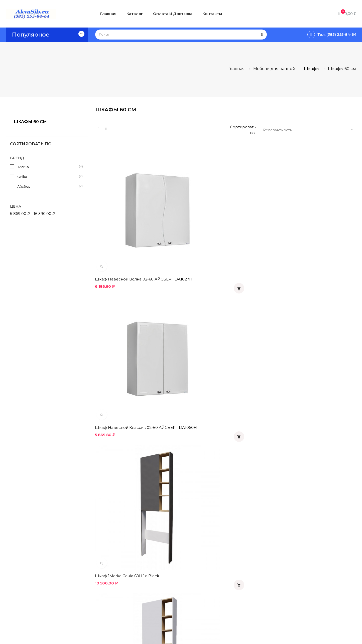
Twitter (282, 578)
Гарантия (166, 575)
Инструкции (229, 561)
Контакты (166, 592)
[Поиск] (181, 35)
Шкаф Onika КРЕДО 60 (118, 453)
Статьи (223, 553)
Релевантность (310, 131)
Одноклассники (293, 553)
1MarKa (48, 167)
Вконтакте (286, 561)
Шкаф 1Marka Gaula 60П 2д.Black (307, 348)
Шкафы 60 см (30, 122)
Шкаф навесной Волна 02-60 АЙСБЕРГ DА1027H (135, 241)
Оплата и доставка (177, 553)
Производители (233, 570)
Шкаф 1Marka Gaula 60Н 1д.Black (306, 239)
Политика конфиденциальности (181, 564)
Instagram (286, 587)
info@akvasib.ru (24, 607)
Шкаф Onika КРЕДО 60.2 (209, 453)
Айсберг (48, 186)
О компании (169, 583)
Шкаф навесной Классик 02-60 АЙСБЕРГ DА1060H (216, 241)
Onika (48, 176)
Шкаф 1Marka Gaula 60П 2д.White (217, 348)
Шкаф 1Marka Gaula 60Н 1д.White (128, 348)
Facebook (285, 570)
